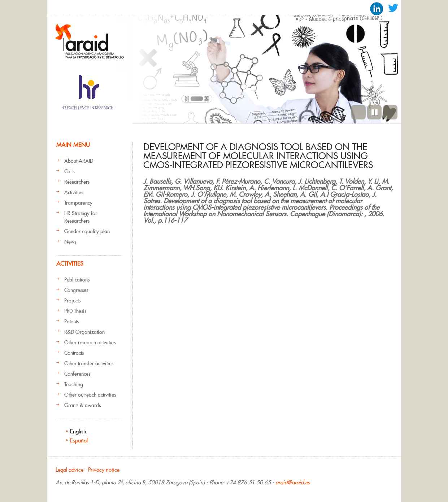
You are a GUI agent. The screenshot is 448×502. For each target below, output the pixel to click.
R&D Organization (84, 332)
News (70, 242)
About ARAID (79, 161)
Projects (72, 301)
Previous (358, 112)
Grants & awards (82, 405)
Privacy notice (104, 470)
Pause (374, 112)
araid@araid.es (293, 482)
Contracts (74, 353)
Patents (71, 322)
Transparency (78, 203)
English (78, 431)
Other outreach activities (90, 395)
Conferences (77, 374)
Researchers (77, 182)
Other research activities (90, 342)
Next (390, 112)
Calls (69, 171)
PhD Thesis (75, 311)
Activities (74, 192)
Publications (77, 280)
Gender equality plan (87, 231)
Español (79, 440)
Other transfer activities (89, 363)
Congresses (76, 290)
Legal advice (69, 470)
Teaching (74, 384)
